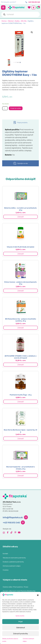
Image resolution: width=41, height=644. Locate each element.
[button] (38, 595)
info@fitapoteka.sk (13, 517)
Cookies (6, 570)
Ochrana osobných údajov (12, 566)
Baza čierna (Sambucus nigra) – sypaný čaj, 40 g (20, 431)
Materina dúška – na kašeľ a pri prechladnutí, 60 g (20, 209)
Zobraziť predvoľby (21, 634)
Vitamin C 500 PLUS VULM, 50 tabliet (20, 247)
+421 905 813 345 (11, 523)
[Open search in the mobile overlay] (20, 14)
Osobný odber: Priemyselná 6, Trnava (15, 587)
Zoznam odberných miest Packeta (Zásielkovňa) (19, 591)
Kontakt (5, 554)
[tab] (20, 122)
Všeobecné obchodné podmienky (14, 558)
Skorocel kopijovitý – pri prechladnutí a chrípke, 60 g (20, 468)
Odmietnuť (21, 628)
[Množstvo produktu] (5, 108)
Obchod (11, 21)
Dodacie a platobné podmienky (13, 562)
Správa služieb (20, 616)
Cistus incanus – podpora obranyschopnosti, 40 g (20, 283)
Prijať (20, 622)
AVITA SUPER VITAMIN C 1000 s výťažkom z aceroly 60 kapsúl (20, 357)
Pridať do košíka (16, 108)
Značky (17, 21)
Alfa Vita (24, 21)
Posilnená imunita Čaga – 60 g (21, 395)
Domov (4, 21)
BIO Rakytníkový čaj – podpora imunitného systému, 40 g (21, 320)
